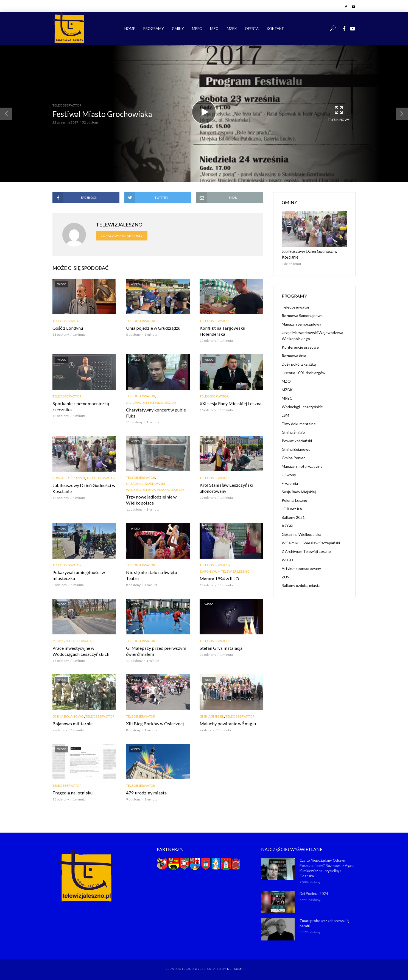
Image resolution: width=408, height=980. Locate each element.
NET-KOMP (235, 968)
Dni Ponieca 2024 (314, 892)
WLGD (287, 560)
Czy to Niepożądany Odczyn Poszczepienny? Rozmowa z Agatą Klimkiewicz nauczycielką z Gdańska (327, 867)
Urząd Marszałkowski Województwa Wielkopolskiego (155, 486)
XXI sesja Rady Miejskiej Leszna (229, 403)
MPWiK (58, 640)
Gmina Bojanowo (68, 716)
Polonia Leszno (294, 500)
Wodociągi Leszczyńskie (302, 406)
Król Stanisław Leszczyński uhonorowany (225, 488)
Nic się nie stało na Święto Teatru (157, 572)
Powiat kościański (69, 478)
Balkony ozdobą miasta (301, 585)
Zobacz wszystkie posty (122, 236)
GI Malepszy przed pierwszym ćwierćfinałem (155, 650)
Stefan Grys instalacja (220, 647)
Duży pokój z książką (299, 364)
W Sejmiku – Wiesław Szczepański (311, 543)
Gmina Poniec (294, 457)
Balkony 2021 (293, 517)
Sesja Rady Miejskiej (299, 492)
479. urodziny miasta (146, 792)
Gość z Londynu (67, 328)
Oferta (252, 29)
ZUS (285, 577)
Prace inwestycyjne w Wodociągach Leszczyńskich (80, 650)
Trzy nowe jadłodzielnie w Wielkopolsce (150, 499)
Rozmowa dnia (294, 355)
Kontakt (275, 29)
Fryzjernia (290, 483)
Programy (153, 29)
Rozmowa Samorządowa (302, 315)
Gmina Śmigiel (212, 716)
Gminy (178, 29)
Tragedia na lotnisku (72, 792)
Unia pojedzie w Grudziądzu (152, 328)
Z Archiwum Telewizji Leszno (151, 402)
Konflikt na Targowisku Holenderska (222, 331)
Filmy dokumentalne (299, 423)
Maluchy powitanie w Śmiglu (227, 723)
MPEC (197, 29)
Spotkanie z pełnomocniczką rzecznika (79, 406)
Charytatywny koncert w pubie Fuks (155, 412)
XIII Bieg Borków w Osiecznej (154, 723)
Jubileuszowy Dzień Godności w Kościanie (83, 488)
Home (130, 29)
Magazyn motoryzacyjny (302, 466)
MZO (214, 29)
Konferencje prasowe (300, 347)
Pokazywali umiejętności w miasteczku (78, 575)
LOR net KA (292, 509)
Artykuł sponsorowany (301, 568)
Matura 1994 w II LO (219, 578)
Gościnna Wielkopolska (301, 534)
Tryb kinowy (339, 113)
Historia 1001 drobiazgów (304, 372)
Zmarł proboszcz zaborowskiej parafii (324, 922)
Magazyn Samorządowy (301, 324)
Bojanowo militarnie (71, 723)
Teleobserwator (67, 105)
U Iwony (289, 474)
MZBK (232, 29)
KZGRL (288, 526)
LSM (285, 415)
